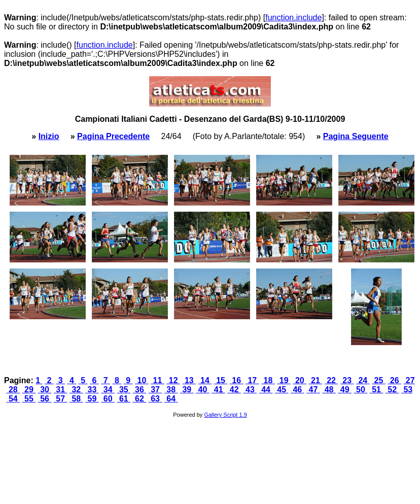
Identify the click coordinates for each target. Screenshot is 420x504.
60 (108, 399)
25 (379, 380)
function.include (293, 18)
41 (218, 390)
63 (155, 399)
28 (13, 390)
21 (316, 380)
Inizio (49, 136)
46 (297, 390)
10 (142, 380)
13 (189, 380)
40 (203, 390)
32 (76, 390)
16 (237, 380)
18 (268, 380)
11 (157, 380)
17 (252, 380)
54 (13, 399)
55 (29, 399)
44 (266, 390)
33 (92, 390)
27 (409, 380)
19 (284, 380)
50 (361, 390)
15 (221, 380)
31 (61, 390)
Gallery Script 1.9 (225, 415)
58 (76, 399)
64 (171, 399)
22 (331, 380)
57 (61, 399)
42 (234, 390)
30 (45, 390)
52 (392, 390)
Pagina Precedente (113, 136)
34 (108, 390)
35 (124, 390)
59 (92, 399)
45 (282, 390)
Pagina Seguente (356, 136)
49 (345, 390)
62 (140, 399)
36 (140, 390)
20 (300, 380)
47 (313, 390)
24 (363, 380)
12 (173, 380)
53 (407, 390)
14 (205, 380)
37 (155, 390)
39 (187, 390)
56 (45, 399)
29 (29, 390)
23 (347, 380)
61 (124, 399)
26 (394, 380)
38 (171, 390)
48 (329, 390)
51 (377, 390)
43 (250, 390)
